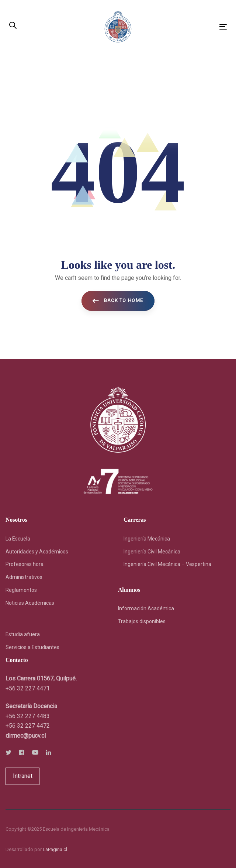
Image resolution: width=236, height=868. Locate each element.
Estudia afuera (23, 634)
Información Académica (146, 608)
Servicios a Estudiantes (32, 647)
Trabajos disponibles (142, 621)
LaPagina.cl (55, 849)
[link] (26, 736)
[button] (13, 26)
